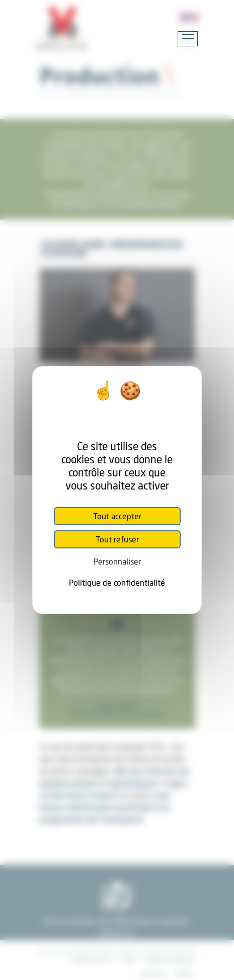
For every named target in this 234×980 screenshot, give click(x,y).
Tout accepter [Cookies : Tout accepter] (117, 516)
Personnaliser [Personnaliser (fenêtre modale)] (117, 561)
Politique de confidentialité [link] (117, 582)
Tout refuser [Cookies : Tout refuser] (117, 539)
